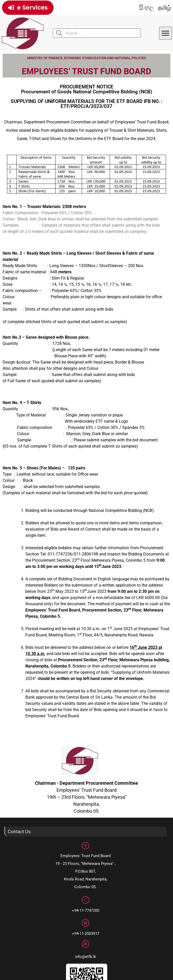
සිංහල (147, 8)
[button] (165, 33)
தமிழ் (164, 8)
